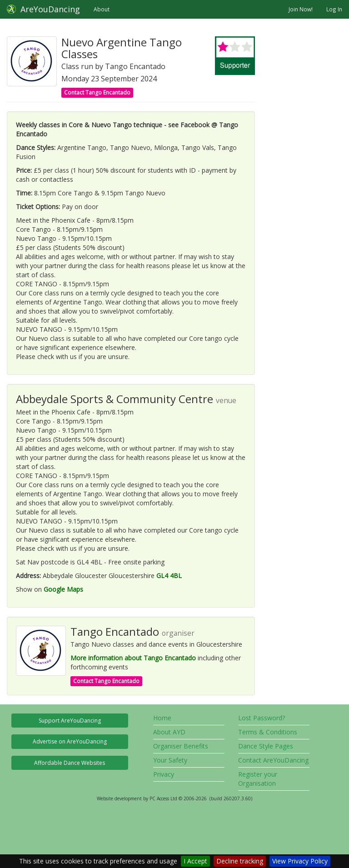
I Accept (195, 861)
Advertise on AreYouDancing (70, 741)
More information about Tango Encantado (133, 658)
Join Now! (301, 9)
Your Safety (170, 760)
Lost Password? (262, 718)
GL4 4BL (169, 576)
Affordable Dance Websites (70, 763)
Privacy (164, 774)
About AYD (169, 732)
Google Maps (63, 589)
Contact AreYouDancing (273, 760)
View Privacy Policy (300, 861)
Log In (334, 9)
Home (162, 718)
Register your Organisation (258, 779)
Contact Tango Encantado (97, 92)
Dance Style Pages (266, 746)
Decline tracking (240, 861)
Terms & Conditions (268, 732)
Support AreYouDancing (70, 721)
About (102, 9)
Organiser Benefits (181, 746)
